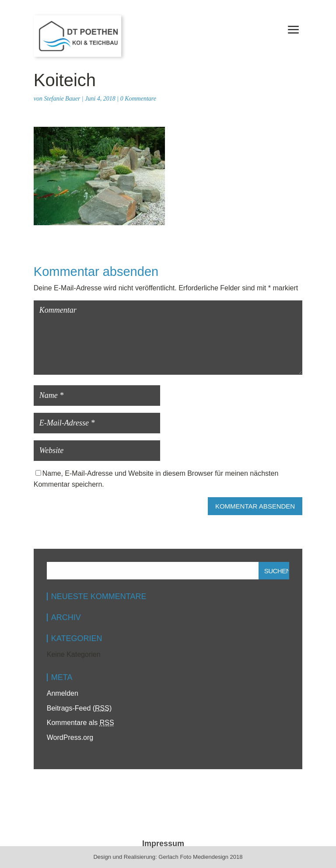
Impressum (163, 844)
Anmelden (63, 693)
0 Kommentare (138, 99)
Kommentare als (80, 723)
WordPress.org (70, 737)
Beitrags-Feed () (79, 708)
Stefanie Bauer (62, 99)
